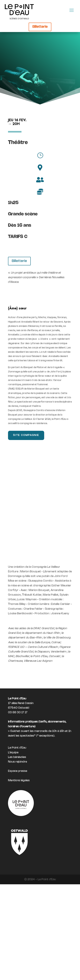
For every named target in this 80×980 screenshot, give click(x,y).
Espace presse (18, 771)
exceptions (46, 736)
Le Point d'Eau (17, 748)
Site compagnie (26, 435)
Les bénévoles (17, 757)
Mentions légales (19, 780)
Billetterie (40, 27)
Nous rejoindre (17, 762)
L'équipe (13, 753)
